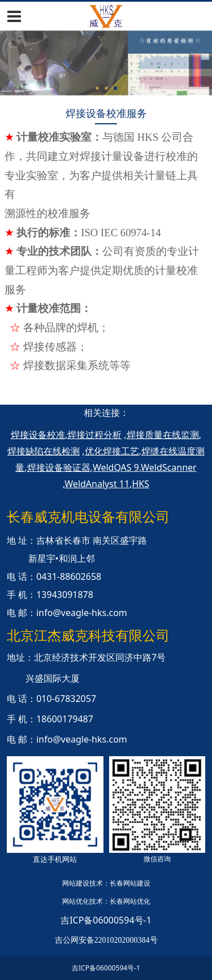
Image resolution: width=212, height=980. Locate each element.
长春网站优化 (130, 901)
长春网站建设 (130, 883)
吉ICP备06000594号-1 (106, 920)
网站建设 (76, 883)
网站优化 (76, 901)
